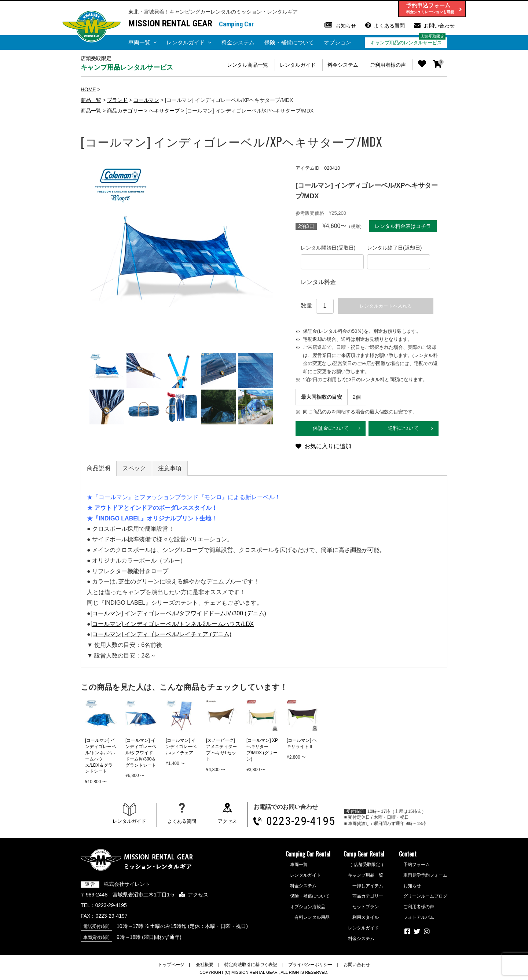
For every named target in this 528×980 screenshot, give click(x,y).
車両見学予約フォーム (425, 876)
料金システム (238, 42)
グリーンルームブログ (425, 897)
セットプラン (366, 907)
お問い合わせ (439, 26)
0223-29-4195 (301, 822)
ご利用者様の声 (388, 65)
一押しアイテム (368, 887)
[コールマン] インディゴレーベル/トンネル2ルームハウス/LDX (172, 624)
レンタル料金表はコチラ (403, 226)
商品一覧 (91, 100)
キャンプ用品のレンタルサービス (406, 43)
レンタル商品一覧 (246, 65)
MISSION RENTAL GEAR (170, 23)
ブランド (117, 100)
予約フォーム (417, 865)
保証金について (331, 429)
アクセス (227, 822)
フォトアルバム (419, 918)
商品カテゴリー (125, 110)
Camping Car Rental (308, 855)
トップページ (171, 965)
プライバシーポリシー (310, 965)
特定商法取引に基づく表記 (251, 965)
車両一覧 (139, 42)
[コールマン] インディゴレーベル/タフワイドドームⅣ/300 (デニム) (179, 614)
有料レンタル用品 (312, 918)
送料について (403, 429)
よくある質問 (389, 26)
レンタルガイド (186, 42)
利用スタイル (366, 918)
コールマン (146, 100)
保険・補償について (289, 42)
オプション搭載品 (308, 907)
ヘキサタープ (164, 110)
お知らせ (346, 26)
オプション (338, 42)
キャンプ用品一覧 (366, 876)
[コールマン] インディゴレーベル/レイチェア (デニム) (161, 635)
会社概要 (205, 965)
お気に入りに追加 (328, 447)
